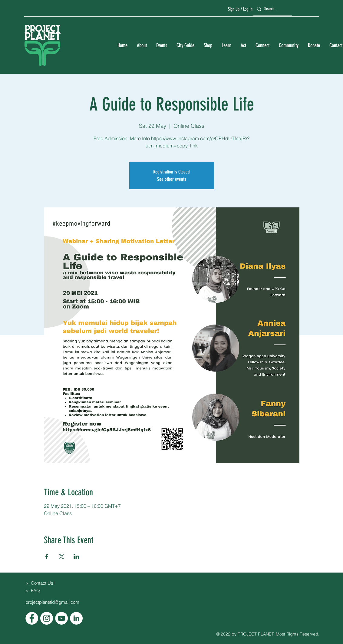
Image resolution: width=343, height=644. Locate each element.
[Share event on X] (62, 556)
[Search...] (272, 9)
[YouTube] (61, 618)
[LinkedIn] (76, 618)
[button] (142, 46)
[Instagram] (47, 618)
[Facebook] (32, 618)
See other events (172, 179)
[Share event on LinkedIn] (76, 556)
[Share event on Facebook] (47, 556)
